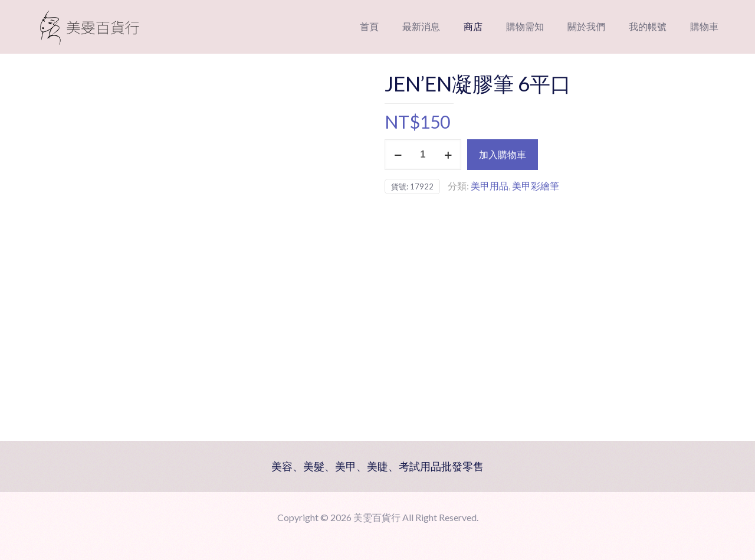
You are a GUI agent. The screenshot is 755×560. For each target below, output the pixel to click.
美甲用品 (490, 186)
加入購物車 (503, 154)
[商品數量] (423, 155)
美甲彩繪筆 (536, 186)
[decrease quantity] (398, 155)
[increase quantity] (448, 155)
